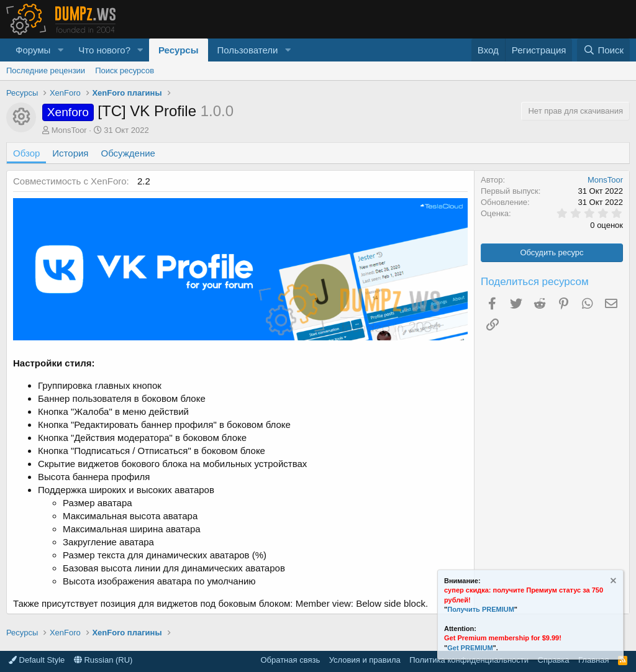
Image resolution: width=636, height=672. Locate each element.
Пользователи (248, 50)
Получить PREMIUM (481, 609)
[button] (60, 50)
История (70, 153)
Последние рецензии (46, 70)
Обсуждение (128, 153)
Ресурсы (179, 50)
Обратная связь (290, 660)
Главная (593, 660)
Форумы (33, 50)
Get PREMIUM (470, 648)
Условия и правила (365, 660)
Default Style (37, 660)
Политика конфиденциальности (469, 660)
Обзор (26, 153)
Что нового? (104, 50)
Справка (554, 660)
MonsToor (69, 130)
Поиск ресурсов (125, 70)
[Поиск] (603, 50)
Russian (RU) (103, 660)
